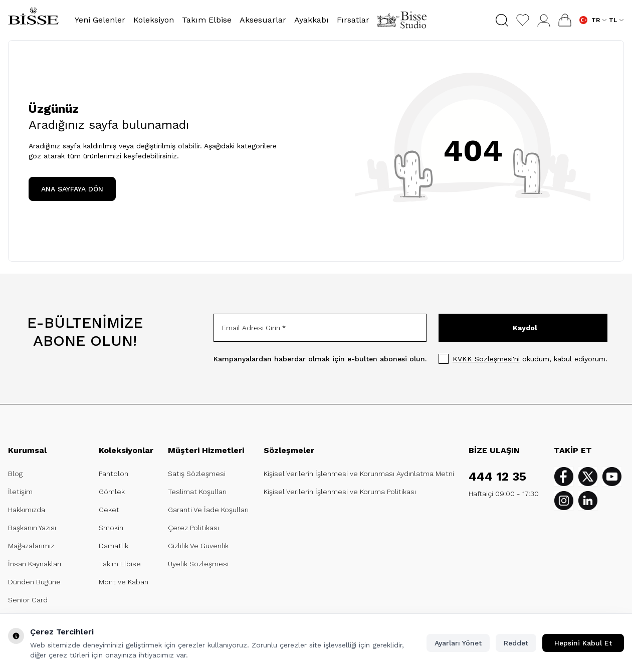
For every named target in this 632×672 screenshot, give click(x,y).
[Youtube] (612, 477)
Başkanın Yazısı (32, 528)
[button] (502, 20)
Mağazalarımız (31, 546)
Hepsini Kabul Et (583, 643)
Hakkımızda (27, 510)
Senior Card (28, 600)
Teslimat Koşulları (197, 492)
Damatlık (114, 546)
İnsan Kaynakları (35, 564)
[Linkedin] (588, 501)
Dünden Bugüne (34, 582)
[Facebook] (564, 477)
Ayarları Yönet (458, 643)
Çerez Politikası (193, 528)
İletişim (20, 492)
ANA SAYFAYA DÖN (72, 189)
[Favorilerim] (523, 20)
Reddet (516, 643)
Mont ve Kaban (124, 582)
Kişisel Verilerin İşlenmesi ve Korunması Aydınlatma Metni (359, 474)
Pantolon (114, 474)
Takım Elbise (120, 564)
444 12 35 (497, 477)
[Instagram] (564, 501)
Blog (15, 474)
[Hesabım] (544, 20)
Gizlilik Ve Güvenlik (198, 546)
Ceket (109, 510)
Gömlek (112, 492)
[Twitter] (588, 477)
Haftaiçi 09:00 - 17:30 (504, 494)
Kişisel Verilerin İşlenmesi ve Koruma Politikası (340, 492)
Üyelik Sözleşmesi (198, 564)
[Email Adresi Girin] (320, 328)
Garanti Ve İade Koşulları (208, 510)
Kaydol (525, 328)
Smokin (111, 528)
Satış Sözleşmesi (197, 474)
